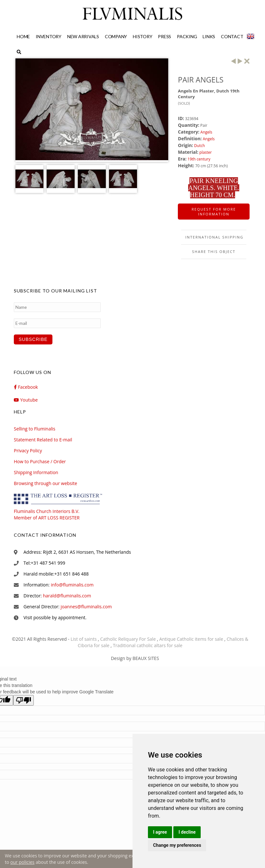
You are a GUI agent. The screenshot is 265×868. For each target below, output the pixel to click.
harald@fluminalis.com (67, 596)
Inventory (49, 36)
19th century (199, 159)
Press (164, 36)
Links (209, 36)
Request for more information (214, 212)
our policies (22, 862)
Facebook (26, 387)
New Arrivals (83, 36)
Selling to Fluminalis (35, 429)
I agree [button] (160, 832)
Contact (232, 36)
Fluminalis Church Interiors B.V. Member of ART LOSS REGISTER (62, 511)
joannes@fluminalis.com (86, 607)
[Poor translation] (23, 700)
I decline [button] (187, 832)
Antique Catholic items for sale (192, 639)
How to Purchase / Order (40, 461)
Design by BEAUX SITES (135, 658)
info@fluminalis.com (72, 585)
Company (116, 36)
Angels (206, 132)
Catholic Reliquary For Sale (129, 639)
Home (23, 36)
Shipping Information (36, 472)
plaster (206, 152)
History (142, 36)
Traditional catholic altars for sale (148, 645)
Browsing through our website (46, 483)
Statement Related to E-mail (43, 440)
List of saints (84, 639)
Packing (187, 36)
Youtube (26, 400)
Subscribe (33, 339)
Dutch (200, 146)
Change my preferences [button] (177, 845)
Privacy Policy (28, 451)
